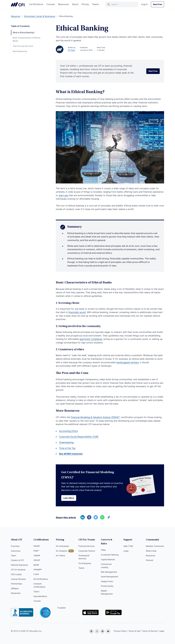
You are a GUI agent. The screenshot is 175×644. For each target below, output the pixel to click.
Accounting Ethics (68, 431)
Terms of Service (150, 631)
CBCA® (37, 561)
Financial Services (86, 546)
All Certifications (41, 579)
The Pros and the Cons (23, 46)
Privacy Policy (120, 631)
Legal (126, 551)
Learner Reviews (18, 579)
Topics (36, 592)
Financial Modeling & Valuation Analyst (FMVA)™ (95, 417)
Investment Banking (110, 551)
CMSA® (37, 556)
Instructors (16, 551)
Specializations (40, 596)
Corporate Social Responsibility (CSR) (79, 437)
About (75, 4)
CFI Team (71, 50)
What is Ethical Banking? (24, 32)
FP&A (103, 546)
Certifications (36, 4)
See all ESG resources (71, 454)
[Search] (122, 4)
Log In (144, 4)
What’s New (151, 551)
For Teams (60, 556)
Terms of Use (134, 631)
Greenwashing (66, 442)
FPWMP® (38, 570)
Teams (95, 4)
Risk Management (109, 568)
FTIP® (36, 575)
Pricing (85, 4)
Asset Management (110, 573)
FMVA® (37, 546)
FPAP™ (36, 551)
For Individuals (62, 546)
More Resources (20, 51)
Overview (15, 546)
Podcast (150, 561)
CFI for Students (18, 570)
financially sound (77, 312)
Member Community (155, 546)
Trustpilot (61, 608)
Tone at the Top (67, 448)
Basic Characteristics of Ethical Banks (26, 39)
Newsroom (16, 593)
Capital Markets (108, 556)
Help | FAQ (128, 546)
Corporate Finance (87, 551)
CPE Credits (16, 575)
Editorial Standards (19, 565)
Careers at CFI (17, 561)
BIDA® (36, 565)
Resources (63, 4)
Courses (51, 4)
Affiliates (15, 589)
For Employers (85, 564)
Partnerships (17, 584)
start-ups (63, 195)
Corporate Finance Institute (18, 4)
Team (13, 556)
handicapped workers (128, 362)
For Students (62, 551)
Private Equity (107, 582)
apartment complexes (91, 339)
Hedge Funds (107, 578)
